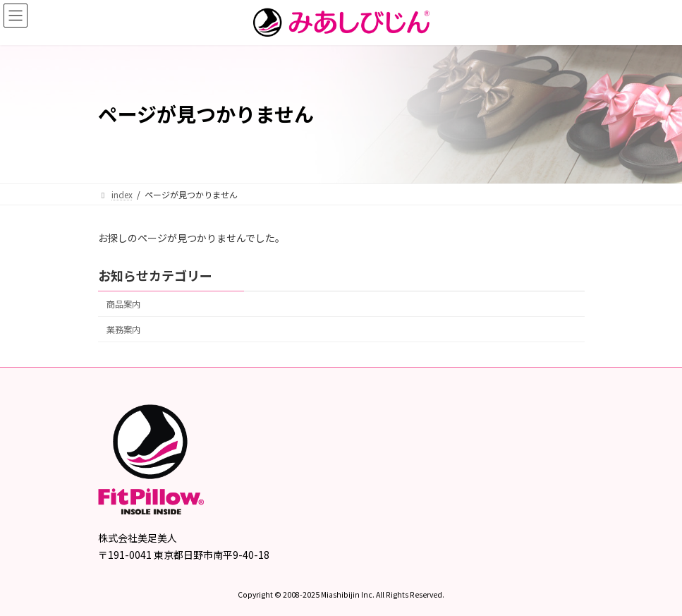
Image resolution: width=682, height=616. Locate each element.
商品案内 (123, 304)
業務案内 (123, 330)
